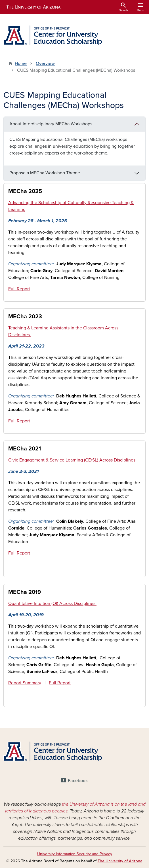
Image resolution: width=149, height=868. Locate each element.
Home (21, 63)
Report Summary (25, 683)
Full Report (19, 289)
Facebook (78, 781)
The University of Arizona (120, 861)
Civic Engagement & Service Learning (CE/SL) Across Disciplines (72, 460)
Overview (45, 63)
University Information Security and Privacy (75, 854)
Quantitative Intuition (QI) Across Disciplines (52, 604)
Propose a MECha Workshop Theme (45, 173)
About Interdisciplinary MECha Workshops (51, 124)
